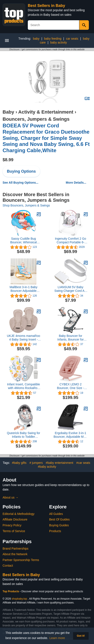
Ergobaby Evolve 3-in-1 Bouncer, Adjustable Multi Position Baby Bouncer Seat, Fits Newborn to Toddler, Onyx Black (70, 435)
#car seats (83, 463)
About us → (10, 497)
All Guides (56, 514)
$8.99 (8, 160)
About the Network (15, 554)
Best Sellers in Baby (46, 6)
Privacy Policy (12, 525)
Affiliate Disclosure (15, 519)
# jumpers (36, 463)
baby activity (59, 42)
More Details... (76, 183)
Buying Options (21, 171)
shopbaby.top (19, 599)
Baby (8, 112)
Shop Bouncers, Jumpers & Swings (26, 205)
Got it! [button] (81, 636)
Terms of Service (14, 531)
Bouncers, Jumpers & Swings (36, 119)
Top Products (11, 591)
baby (36, 39)
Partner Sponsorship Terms (21, 560)
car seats (72, 39)
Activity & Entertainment (46, 112)
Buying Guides (59, 525)
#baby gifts (19, 463)
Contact (8, 566)
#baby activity (47, 467)
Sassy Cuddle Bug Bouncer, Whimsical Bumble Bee (24, 241)
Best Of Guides (59, 519)
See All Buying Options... (20, 183)
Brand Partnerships (16, 549)
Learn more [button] (57, 638)
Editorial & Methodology (19, 514)
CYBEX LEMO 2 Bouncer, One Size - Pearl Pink (70, 386)
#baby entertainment (60, 463)
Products (55, 531)
